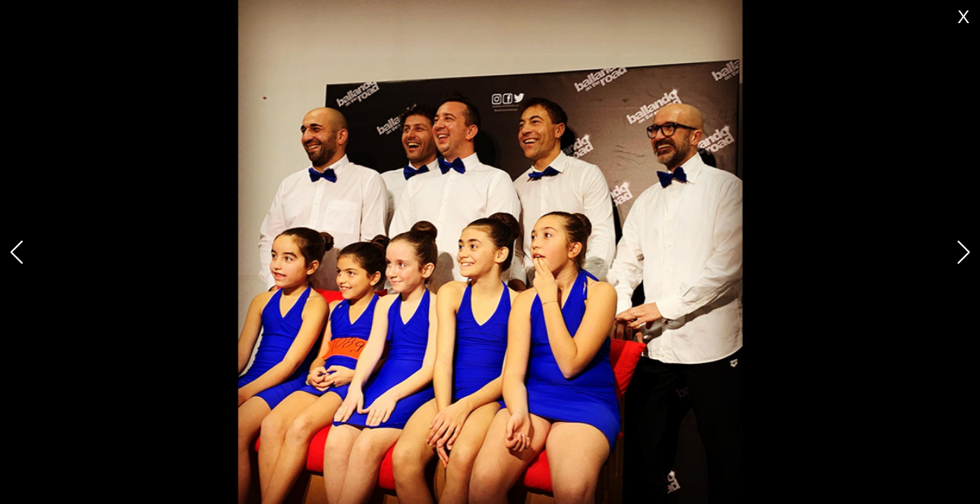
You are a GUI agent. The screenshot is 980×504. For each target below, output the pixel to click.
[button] (964, 252)
